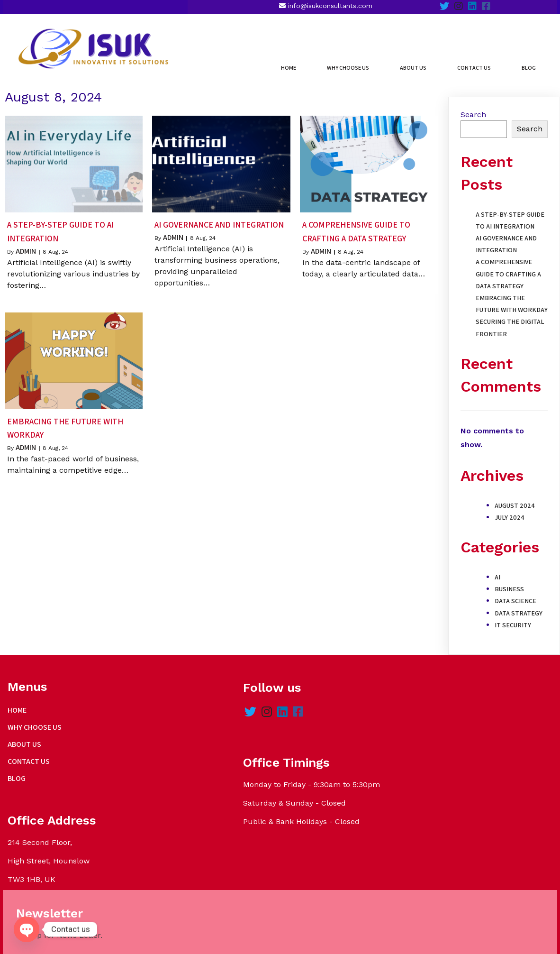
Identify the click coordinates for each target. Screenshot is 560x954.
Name (401, 745)
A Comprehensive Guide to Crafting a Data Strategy (508, 266)
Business (509, 581)
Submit (408, 838)
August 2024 (515, 497)
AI (497, 569)
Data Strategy (519, 605)
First (393, 775)
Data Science (515, 593)
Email (400, 794)
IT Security (513, 617)
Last (445, 775)
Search (473, 106)
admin (26, 243)
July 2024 (510, 509)
